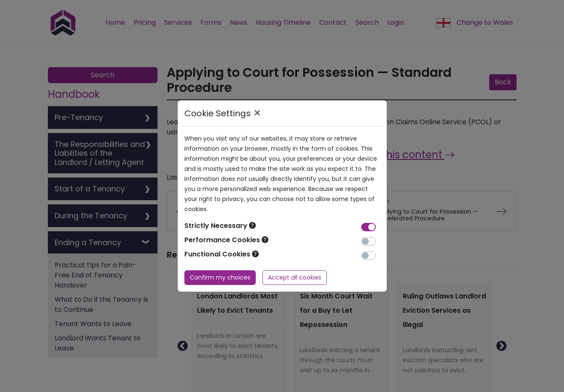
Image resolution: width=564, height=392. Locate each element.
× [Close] (257, 113)
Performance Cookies (226, 240)
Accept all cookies (295, 277)
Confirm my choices (220, 277)
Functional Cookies (222, 254)
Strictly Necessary (220, 226)
